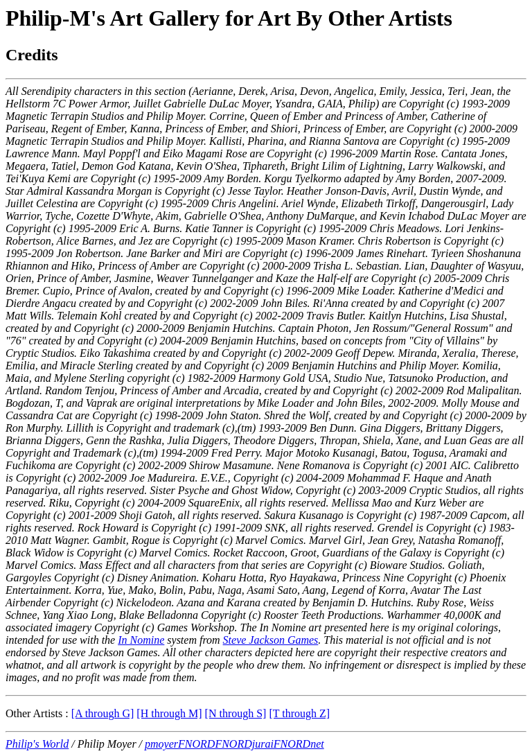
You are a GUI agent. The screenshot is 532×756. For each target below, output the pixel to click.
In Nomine (141, 640)
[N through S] (236, 713)
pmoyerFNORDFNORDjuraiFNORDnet (234, 744)
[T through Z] (299, 713)
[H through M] (169, 713)
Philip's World (37, 744)
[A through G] (103, 713)
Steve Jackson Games (271, 640)
